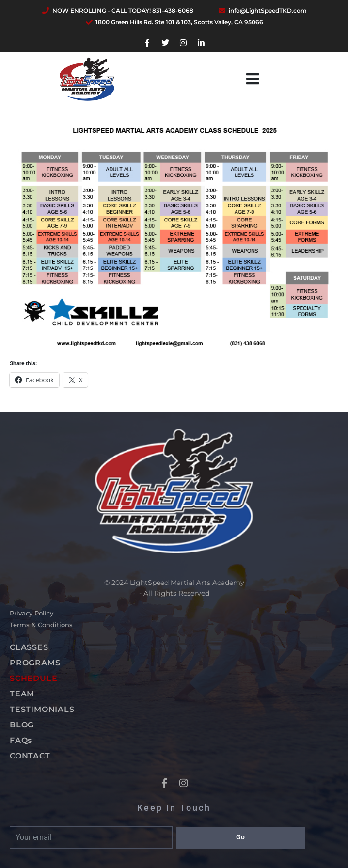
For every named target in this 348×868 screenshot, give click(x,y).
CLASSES (29, 647)
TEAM (22, 694)
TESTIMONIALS (42, 709)
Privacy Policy (32, 613)
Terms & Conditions (41, 625)
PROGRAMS (35, 663)
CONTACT (30, 756)
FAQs (21, 740)
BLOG (22, 725)
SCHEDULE (33, 678)
